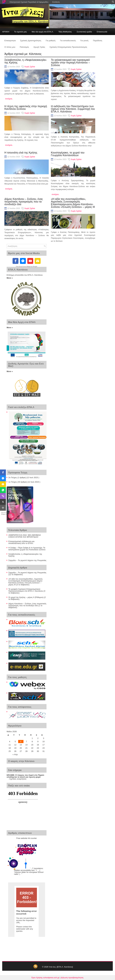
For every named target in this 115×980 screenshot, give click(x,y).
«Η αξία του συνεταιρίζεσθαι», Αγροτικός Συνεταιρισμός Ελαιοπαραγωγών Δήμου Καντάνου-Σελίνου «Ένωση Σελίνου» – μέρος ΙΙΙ (73, 203)
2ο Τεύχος (13, 477)
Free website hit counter (27, 838)
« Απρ (15, 754)
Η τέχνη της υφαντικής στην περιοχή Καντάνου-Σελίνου (26, 108)
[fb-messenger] (23, 261)
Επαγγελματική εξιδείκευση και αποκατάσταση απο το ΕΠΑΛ (21, 542)
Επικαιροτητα (10, 41)
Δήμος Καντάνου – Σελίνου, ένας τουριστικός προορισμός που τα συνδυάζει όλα (24, 202)
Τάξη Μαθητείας (65, 32)
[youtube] (30, 261)
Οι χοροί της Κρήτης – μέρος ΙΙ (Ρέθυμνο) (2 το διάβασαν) (27, 598)
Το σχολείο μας (21, 32)
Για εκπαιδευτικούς (68, 41)
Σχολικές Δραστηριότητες (31, 41)
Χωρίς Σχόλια (30, 67)
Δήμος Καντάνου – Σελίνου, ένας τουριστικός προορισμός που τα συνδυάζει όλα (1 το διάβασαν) (27, 606)
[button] (3, 472)
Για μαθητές (51, 41)
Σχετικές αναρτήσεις (18, 779)
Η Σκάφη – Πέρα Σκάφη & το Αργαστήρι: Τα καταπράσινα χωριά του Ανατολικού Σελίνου (27, 549)
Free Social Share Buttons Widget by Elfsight (9, 513)
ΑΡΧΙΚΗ (6, 32)
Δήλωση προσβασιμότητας (72, 978)
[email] (38, 261)
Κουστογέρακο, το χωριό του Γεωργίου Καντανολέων (68, 154)
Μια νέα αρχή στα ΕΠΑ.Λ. (43, 32)
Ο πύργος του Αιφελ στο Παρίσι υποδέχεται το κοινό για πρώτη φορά (25, 776)
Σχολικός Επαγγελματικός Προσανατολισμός (68, 47)
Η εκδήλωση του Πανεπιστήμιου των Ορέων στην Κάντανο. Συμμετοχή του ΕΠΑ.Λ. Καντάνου (73, 109)
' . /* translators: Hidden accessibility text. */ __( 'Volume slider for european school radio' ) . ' (29, 871)
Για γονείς (84, 41)
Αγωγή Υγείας (39, 47)
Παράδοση (98, 41)
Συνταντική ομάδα (84, 32)
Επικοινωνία (102, 32)
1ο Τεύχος (13, 482)
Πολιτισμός (24, 47)
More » (10, 278)
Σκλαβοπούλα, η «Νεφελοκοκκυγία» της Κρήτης (25, 61)
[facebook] (16, 261)
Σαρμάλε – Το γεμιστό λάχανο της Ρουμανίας (27, 560)
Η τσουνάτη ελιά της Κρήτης (21, 153)
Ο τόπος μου (10, 47)
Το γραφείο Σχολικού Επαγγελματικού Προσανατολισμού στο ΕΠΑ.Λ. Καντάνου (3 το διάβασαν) (27, 591)
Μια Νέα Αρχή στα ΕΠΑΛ (22, 322)
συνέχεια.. (9, 99)
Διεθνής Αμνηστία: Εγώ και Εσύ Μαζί (26, 365)
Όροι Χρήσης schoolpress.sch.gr (45, 978)
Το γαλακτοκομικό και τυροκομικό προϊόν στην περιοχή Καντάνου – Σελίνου (70, 63)
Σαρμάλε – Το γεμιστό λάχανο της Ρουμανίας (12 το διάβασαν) (27, 574)
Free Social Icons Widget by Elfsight (27, 267)
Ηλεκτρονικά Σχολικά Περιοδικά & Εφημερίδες (29, 2)
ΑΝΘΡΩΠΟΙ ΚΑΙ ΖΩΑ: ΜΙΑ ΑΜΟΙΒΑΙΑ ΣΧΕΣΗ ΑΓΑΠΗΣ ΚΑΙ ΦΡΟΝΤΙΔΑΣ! (25, 536)
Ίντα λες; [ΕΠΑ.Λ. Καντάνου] (61, 967)
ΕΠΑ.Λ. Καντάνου (18, 270)
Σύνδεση (56, 2)
